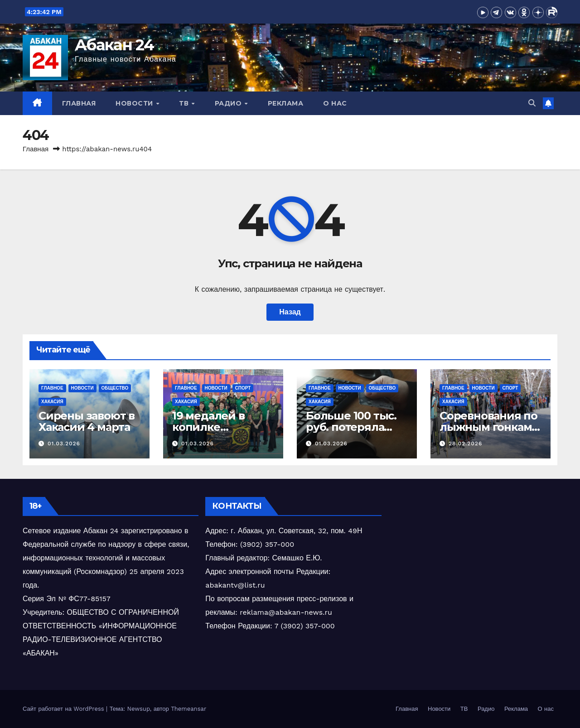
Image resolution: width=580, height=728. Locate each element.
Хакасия (52, 402)
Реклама (286, 103)
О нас (335, 103)
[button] (532, 103)
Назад (290, 312)
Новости (135, 103)
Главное (52, 388)
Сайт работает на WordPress (64, 709)
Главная (79, 103)
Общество (115, 388)
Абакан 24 (114, 45)
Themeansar (188, 709)
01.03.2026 (64, 444)
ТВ (185, 103)
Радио (229, 103)
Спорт (243, 388)
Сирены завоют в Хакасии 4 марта (87, 421)
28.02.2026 (465, 444)
